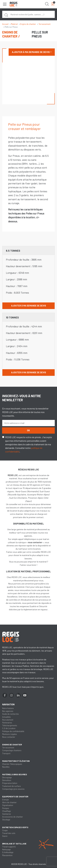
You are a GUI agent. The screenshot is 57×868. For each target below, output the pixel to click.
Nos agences (8, 711)
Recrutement (8, 720)
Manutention (7, 855)
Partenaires (7, 723)
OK (28, 430)
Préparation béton (10, 783)
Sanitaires (7, 814)
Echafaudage (8, 852)
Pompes (6, 808)
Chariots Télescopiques (12, 764)
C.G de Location (9, 728)
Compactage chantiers (12, 750)
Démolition (7, 780)
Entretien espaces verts (15, 827)
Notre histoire (8, 708)
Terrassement (45, 24)
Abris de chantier (9, 802)
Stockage (6, 820)
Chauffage (7, 811)
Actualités (6, 717)
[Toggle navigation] (5, 4)
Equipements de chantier (15, 797)
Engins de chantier (28, 24)
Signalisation (8, 805)
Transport (6, 753)
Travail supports (9, 847)
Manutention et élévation (16, 761)
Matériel (14, 24)
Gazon (5, 836)
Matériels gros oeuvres (15, 774)
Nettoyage (6, 849)
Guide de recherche (10, 714)
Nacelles (6, 767)
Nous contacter (9, 737)
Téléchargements (10, 725)
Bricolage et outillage (14, 844)
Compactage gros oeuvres (13, 789)
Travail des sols (9, 833)
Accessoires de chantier (13, 817)
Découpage (7, 777)
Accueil (5, 24)
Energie (5, 800)
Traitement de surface (12, 786)
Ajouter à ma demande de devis (31, 52)
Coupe (5, 830)
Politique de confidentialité (13, 731)
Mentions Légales (10, 734)
